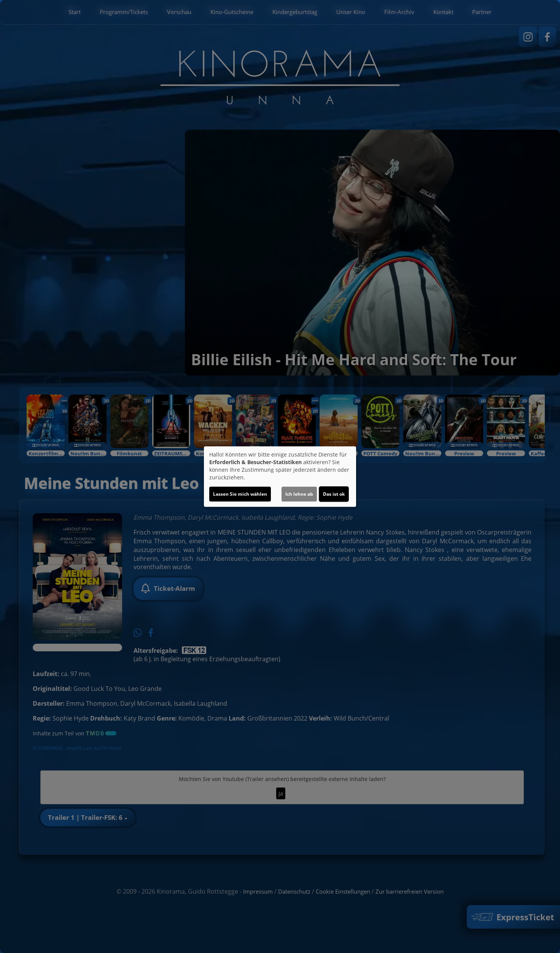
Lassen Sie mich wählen (240, 494)
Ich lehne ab (299, 494)
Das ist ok (334, 494)
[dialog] (280, 477)
